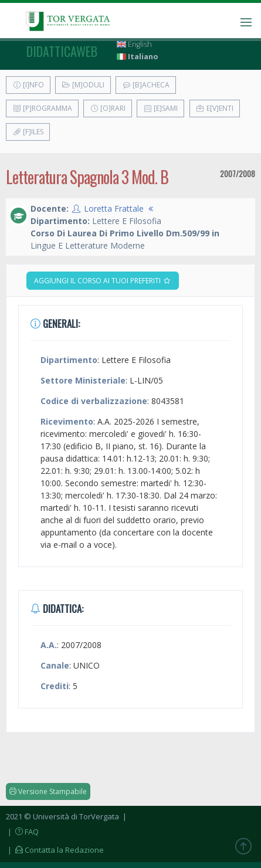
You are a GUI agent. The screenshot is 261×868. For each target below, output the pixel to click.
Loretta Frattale (114, 208)
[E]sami (160, 108)
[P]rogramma (42, 108)
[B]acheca (146, 85)
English (134, 44)
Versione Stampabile (48, 791)
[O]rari (108, 108)
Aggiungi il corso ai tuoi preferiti (103, 281)
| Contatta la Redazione (55, 850)
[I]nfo (28, 85)
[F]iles (28, 132)
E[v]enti (215, 108)
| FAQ (22, 832)
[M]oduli (83, 85)
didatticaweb (62, 51)
